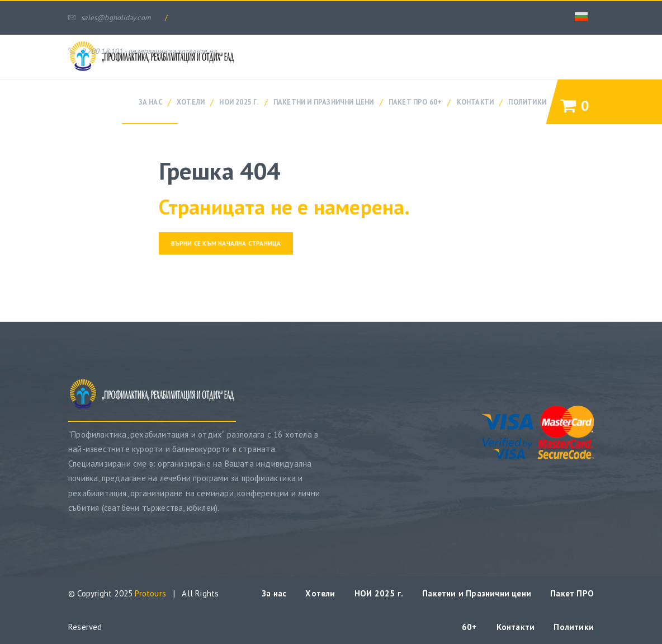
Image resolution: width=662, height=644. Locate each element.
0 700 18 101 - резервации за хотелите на (142, 51)
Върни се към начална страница (226, 243)
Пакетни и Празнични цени (324, 102)
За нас (150, 102)
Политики (527, 102)
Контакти (476, 102)
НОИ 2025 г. (239, 102)
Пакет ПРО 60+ (415, 102)
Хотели (191, 102)
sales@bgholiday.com (110, 18)
